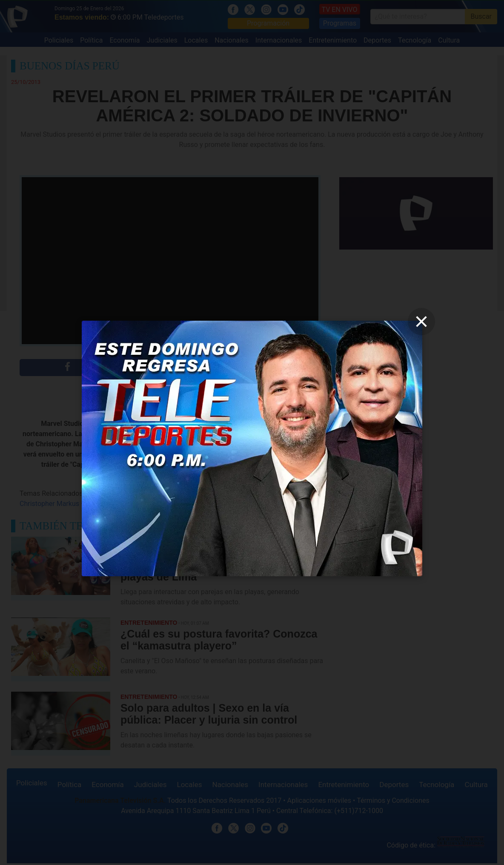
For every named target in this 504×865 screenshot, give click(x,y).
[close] (421, 322)
